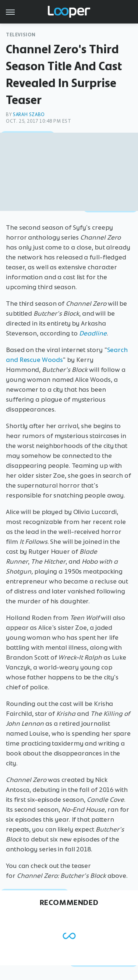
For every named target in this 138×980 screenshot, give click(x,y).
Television (21, 35)
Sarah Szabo (29, 114)
